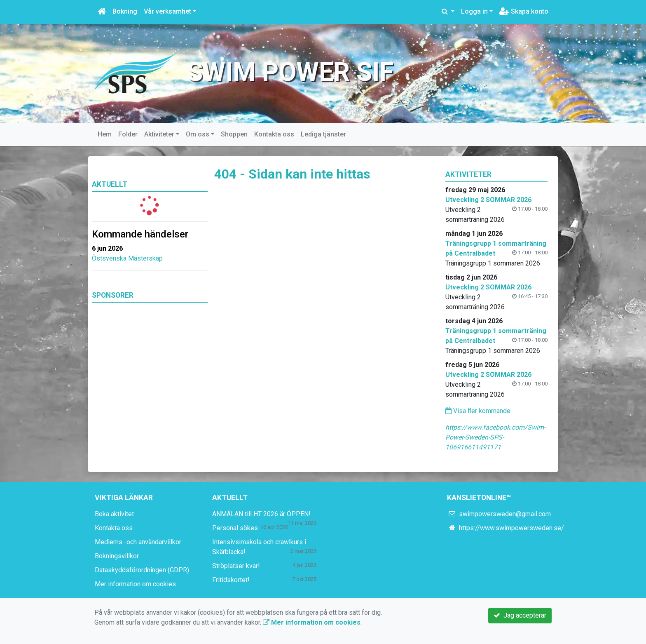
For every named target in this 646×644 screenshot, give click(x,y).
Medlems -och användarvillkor (138, 542)
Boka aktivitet (114, 514)
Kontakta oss (274, 134)
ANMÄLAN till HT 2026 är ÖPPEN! (261, 514)
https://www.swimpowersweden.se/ (511, 528)
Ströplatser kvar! (236, 566)
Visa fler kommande (478, 411)
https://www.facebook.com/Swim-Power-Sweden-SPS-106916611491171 (495, 437)
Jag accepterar (520, 615)
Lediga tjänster (323, 134)
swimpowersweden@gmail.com (505, 514)
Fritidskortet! (231, 580)
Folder (128, 134)
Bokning (125, 11)
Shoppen (234, 134)
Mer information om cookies (135, 584)
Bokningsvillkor (117, 556)
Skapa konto (524, 11)
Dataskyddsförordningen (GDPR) (142, 570)
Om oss (198, 134)
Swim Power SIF (290, 72)
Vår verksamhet (167, 11)
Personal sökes (235, 528)
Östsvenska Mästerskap (127, 258)
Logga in (474, 11)
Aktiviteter (159, 134)
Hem (105, 134)
